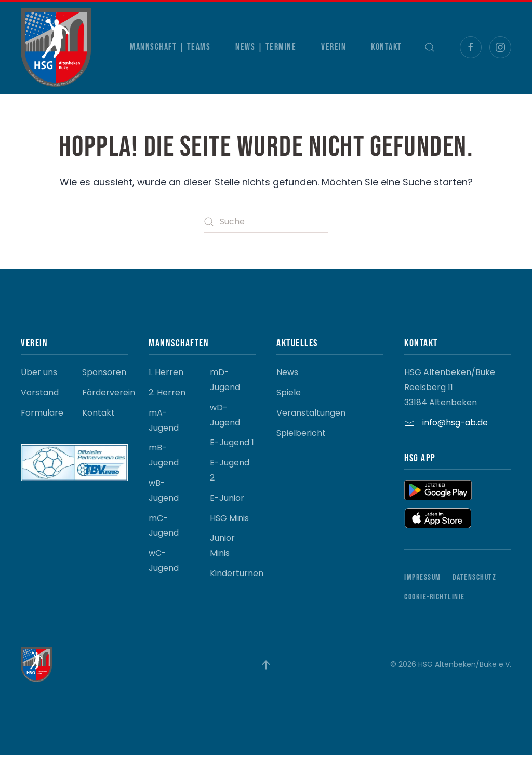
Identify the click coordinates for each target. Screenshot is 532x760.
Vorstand (40, 398)
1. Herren (166, 378)
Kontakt (387, 47)
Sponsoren (104, 378)
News (287, 378)
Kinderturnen (237, 578)
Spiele (289, 398)
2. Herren (167, 398)
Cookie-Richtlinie (435, 603)
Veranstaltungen (311, 418)
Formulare (42, 418)
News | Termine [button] (266, 47)
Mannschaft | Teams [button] (170, 47)
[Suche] (266, 222)
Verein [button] (334, 47)
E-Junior (227, 503)
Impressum (423, 583)
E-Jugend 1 (232, 448)
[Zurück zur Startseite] (56, 48)
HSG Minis (229, 523)
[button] (430, 47)
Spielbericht (301, 438)
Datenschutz (475, 583)
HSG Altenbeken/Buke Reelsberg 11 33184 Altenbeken (450, 393)
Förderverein (109, 398)
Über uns (39, 378)
